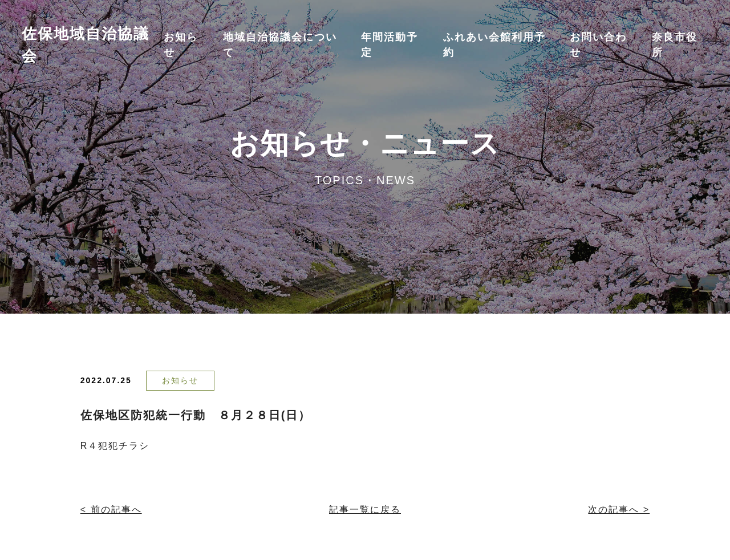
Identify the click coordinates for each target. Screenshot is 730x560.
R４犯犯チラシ (115, 446)
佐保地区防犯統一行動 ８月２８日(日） (196, 415)
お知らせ (180, 380)
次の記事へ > (619, 510)
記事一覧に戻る (365, 510)
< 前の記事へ (111, 510)
